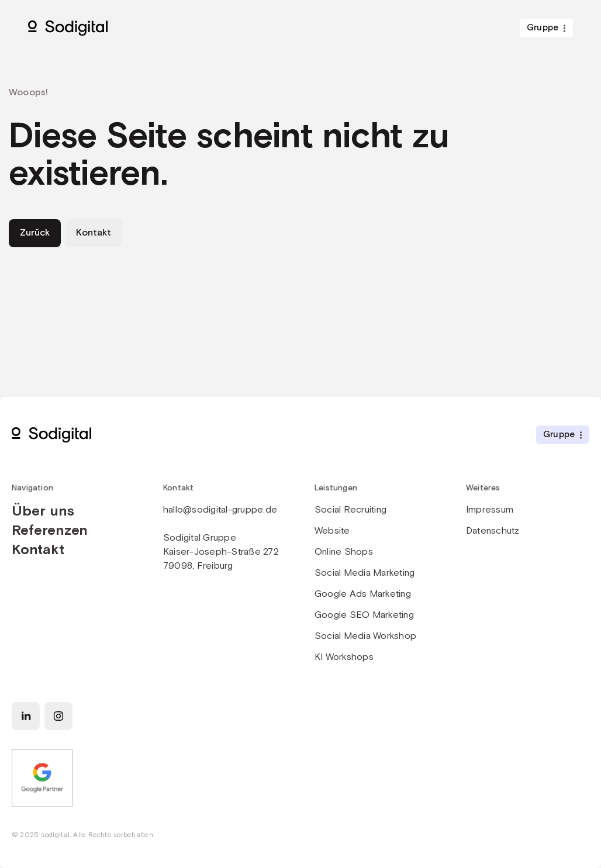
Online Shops (344, 552)
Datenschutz (493, 531)
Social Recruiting (350, 510)
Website (332, 531)
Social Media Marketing (365, 573)
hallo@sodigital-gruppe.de (220, 510)
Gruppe (543, 28)
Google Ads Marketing (363, 594)
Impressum (490, 510)
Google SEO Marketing (364, 615)
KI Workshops (344, 657)
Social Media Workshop (365, 636)
